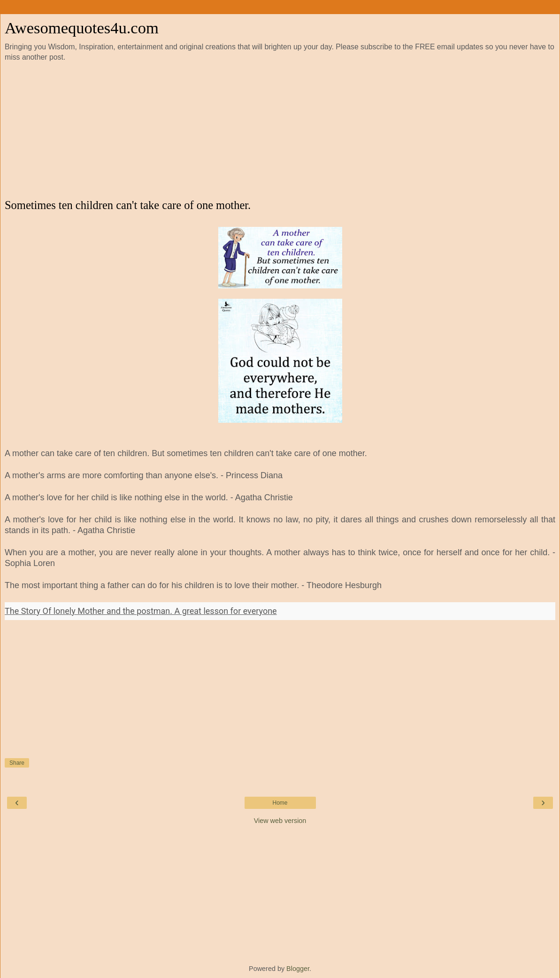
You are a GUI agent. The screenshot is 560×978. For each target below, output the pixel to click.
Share (17, 763)
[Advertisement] (280, 131)
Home (280, 803)
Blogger (298, 969)
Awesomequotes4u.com (82, 28)
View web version (280, 821)
